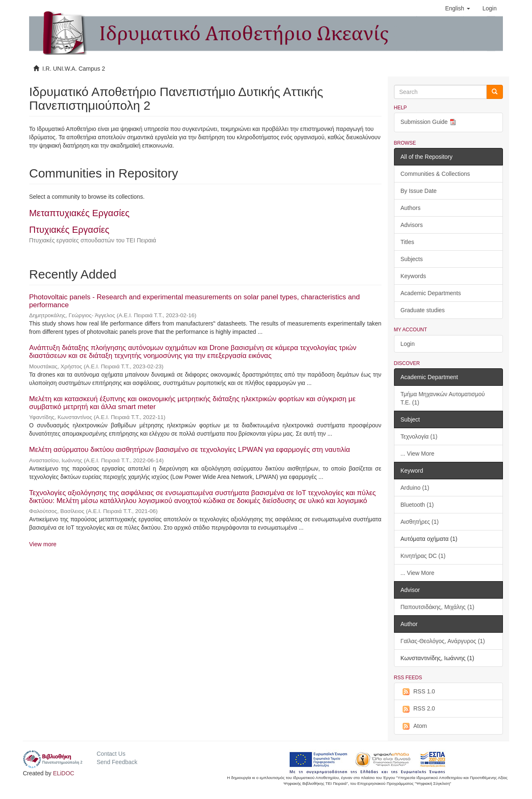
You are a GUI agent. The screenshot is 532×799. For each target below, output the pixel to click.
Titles (408, 242)
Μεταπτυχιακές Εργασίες (79, 213)
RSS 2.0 (418, 709)
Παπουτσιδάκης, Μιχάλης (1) (438, 607)
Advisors (412, 225)
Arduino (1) (415, 488)
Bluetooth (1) (417, 505)
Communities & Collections (435, 174)
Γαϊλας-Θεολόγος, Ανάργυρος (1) (443, 641)
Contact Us (111, 754)
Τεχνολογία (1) (419, 436)
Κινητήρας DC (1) (423, 556)
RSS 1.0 (418, 692)
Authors (411, 208)
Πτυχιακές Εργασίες (69, 230)
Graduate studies (423, 310)
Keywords (413, 276)
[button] (458, 8)
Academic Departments (431, 293)
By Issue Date (419, 191)
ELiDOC (63, 773)
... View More (417, 454)
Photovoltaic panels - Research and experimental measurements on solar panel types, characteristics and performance (195, 301)
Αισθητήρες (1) (420, 522)
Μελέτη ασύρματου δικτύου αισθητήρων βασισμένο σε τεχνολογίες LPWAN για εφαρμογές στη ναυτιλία (190, 450)
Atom (414, 726)
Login (408, 344)
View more (43, 544)
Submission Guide (429, 122)
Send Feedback (117, 762)
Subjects (412, 259)
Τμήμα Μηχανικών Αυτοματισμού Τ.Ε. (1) (443, 398)
